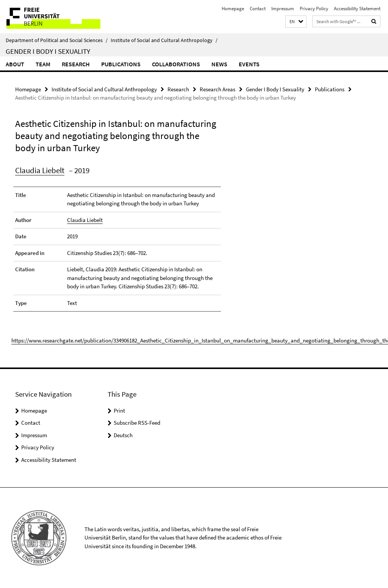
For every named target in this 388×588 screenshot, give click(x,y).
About (15, 64)
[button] (296, 22)
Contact (258, 9)
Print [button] (119, 411)
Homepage (233, 9)
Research (76, 64)
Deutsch (123, 435)
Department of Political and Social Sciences (57, 40)
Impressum (283, 9)
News (219, 64)
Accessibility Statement (357, 9)
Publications (121, 64)
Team (43, 64)
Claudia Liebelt (40, 170)
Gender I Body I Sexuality (48, 51)
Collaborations (176, 64)
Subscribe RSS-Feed (137, 423)
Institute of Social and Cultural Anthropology (164, 40)
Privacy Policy (314, 9)
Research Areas (217, 89)
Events (249, 64)
